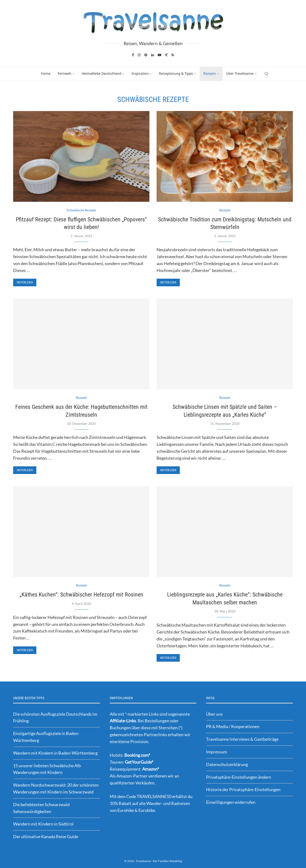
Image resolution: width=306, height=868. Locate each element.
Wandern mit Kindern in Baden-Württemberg (55, 753)
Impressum (217, 752)
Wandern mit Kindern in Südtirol (43, 824)
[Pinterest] (146, 55)
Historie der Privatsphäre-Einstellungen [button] (243, 789)
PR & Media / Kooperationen (233, 726)
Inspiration (140, 73)
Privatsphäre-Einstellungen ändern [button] (239, 777)
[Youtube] (159, 55)
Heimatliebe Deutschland (101, 73)
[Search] (266, 74)
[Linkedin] (153, 55)
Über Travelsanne (240, 73)
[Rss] (173, 55)
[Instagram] (139, 55)
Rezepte (210, 73)
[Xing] (166, 55)
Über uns (214, 714)
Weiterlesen (25, 282)
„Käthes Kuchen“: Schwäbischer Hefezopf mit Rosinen (81, 595)
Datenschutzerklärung (227, 764)
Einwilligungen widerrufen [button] (231, 802)
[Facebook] (133, 55)
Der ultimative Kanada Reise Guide (46, 836)
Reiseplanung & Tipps (176, 73)
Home (46, 73)
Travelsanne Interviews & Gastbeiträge (242, 739)
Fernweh (64, 73)
